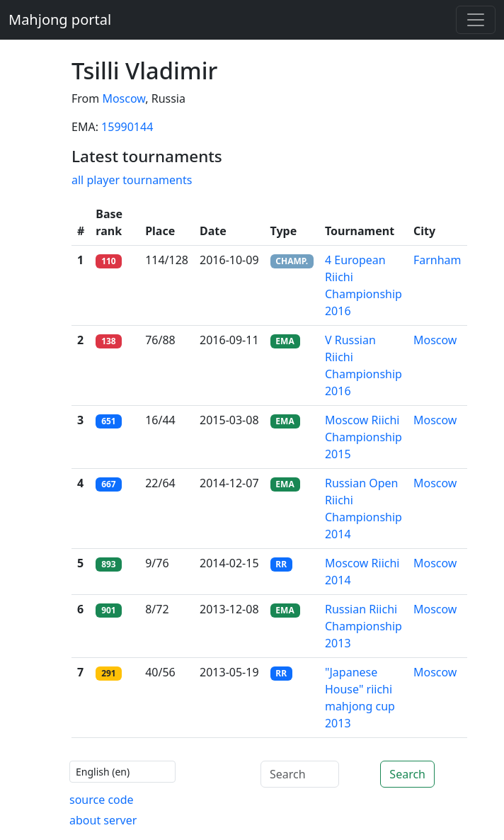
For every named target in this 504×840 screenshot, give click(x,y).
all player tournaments (132, 180)
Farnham (437, 260)
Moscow (124, 98)
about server (103, 820)
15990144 (127, 127)
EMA (285, 341)
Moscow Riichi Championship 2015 (363, 437)
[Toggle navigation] (476, 20)
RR (281, 564)
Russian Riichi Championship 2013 (363, 626)
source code (102, 800)
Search (407, 774)
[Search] (300, 774)
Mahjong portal (60, 19)
